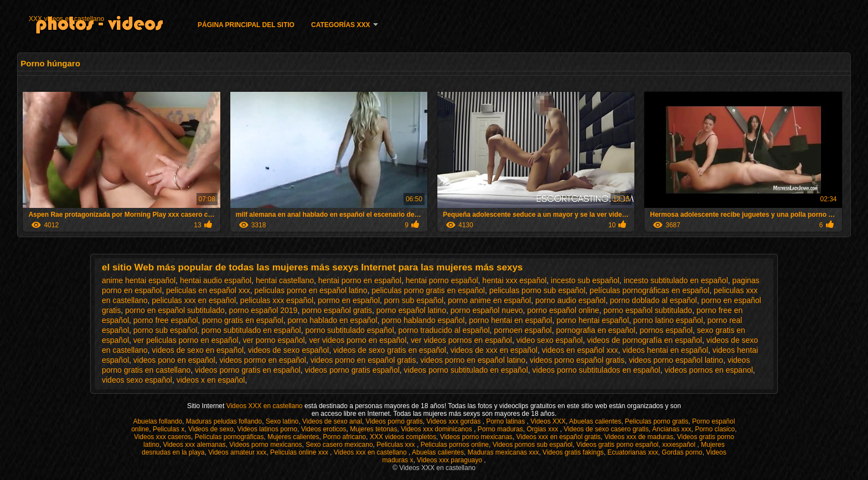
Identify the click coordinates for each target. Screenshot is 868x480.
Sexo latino (282, 421)
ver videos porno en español (358, 340)
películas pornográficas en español (649, 290)
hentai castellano (285, 280)
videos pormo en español (263, 360)
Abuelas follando (157, 421)
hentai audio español (216, 280)
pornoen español (523, 330)
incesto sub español (585, 280)
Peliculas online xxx (300, 452)
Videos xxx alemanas (194, 445)
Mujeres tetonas (373, 429)
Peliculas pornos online (455, 445)
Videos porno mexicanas (476, 437)
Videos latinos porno (267, 429)
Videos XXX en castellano (265, 406)
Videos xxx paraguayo (450, 460)
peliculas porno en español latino (311, 290)
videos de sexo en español (198, 350)
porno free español (166, 320)
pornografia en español (595, 330)
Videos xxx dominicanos (437, 429)
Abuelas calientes (595, 421)
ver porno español (274, 340)
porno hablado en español (332, 320)
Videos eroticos (324, 429)
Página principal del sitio (246, 25)
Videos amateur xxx (237, 452)
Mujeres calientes (293, 437)
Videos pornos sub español (533, 445)
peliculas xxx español (277, 300)
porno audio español (570, 300)
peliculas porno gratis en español (428, 290)
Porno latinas (506, 421)
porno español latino (411, 310)
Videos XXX (548, 421)
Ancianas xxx (672, 429)
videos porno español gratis (577, 360)
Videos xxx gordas (454, 421)
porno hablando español (423, 320)
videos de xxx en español (494, 350)
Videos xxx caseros (162, 437)
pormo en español (349, 300)
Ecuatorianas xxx (632, 452)
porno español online (563, 310)
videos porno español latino (676, 360)
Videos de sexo (211, 429)
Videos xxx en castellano (371, 452)
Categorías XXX (340, 25)
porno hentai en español (510, 320)
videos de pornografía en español (644, 340)
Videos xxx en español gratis (559, 437)
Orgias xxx (543, 429)
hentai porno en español (360, 280)
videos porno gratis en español (248, 370)
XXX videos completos (403, 437)
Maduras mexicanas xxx (503, 452)
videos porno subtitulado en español (466, 370)
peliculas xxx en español (194, 300)
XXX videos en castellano (66, 19)
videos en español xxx (580, 350)
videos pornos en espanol (709, 370)
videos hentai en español (665, 350)
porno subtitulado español (349, 330)
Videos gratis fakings (573, 452)
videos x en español (211, 380)
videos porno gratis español (352, 370)
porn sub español (414, 300)
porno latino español (668, 320)
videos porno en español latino (473, 360)
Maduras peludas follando (224, 421)
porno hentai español (593, 320)
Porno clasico (715, 429)
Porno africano (344, 437)
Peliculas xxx (397, 445)
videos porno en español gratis (363, 360)
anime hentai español (139, 280)
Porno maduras (500, 429)
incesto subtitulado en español (676, 280)
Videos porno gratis (394, 421)
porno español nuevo (487, 310)
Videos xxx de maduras (639, 437)
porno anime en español (489, 300)
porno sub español (165, 330)
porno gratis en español (242, 320)
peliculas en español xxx (208, 290)
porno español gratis (337, 310)
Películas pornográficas (229, 437)
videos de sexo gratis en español (390, 350)
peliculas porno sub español (538, 290)
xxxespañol (680, 445)
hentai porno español (442, 280)
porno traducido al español (444, 330)
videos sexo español (137, 380)
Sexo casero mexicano (339, 445)
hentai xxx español (514, 280)
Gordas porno (682, 452)
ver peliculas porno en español (186, 340)
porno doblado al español (653, 300)
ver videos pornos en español (461, 340)
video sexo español (550, 340)
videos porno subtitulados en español (596, 370)
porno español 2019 (263, 310)
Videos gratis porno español (618, 445)
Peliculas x (169, 429)
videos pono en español (174, 360)
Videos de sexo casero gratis (606, 429)
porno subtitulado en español (251, 330)
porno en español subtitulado (175, 310)
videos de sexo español (288, 350)
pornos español (666, 330)
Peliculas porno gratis (657, 421)
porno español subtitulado (648, 310)
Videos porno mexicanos (265, 445)
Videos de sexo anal (332, 421)
